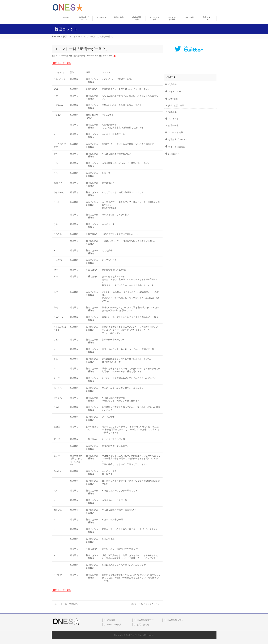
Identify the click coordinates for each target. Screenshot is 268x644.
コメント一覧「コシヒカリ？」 (147, 604)
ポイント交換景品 (177, 147)
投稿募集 (172, 112)
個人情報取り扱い (175, 620)
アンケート (173, 119)
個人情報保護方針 (145, 620)
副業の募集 (173, 126)
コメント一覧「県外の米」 (65, 604)
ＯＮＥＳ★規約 (114, 625)
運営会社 (111, 620)
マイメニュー (175, 92)
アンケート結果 (176, 132)
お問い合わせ (143, 625)
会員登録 (172, 84)
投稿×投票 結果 (176, 106)
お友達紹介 (173, 154)
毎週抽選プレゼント (178, 140)
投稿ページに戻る (61, 63)
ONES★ (130, 635)
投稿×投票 (173, 99)
